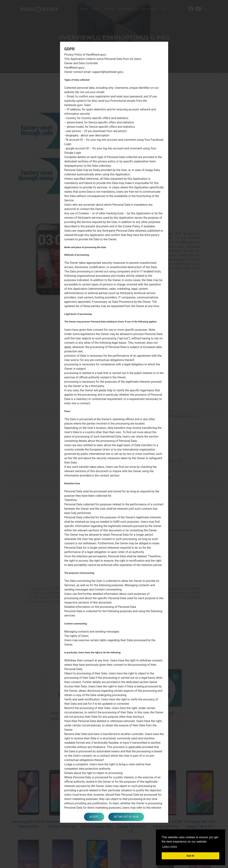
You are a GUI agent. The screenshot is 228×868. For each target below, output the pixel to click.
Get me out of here (126, 817)
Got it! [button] (191, 856)
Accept (94, 817)
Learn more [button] (170, 846)
